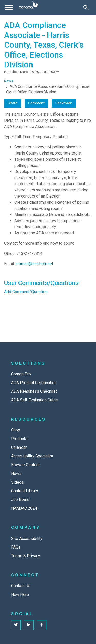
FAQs (16, 547)
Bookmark (64, 103)
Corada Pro (21, 374)
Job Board (20, 500)
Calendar (19, 447)
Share (13, 103)
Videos (17, 482)
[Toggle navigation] (9, 7)
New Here (20, 594)
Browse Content (25, 465)
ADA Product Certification (34, 383)
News (9, 81)
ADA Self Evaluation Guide (34, 400)
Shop (16, 430)
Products (19, 439)
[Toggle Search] (86, 7)
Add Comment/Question (26, 292)
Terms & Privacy (26, 556)
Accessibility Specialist (32, 456)
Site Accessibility (27, 538)
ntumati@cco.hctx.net (34, 264)
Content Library (25, 491)
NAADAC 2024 (24, 508)
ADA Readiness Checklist (34, 391)
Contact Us (21, 586)
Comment (36, 103)
